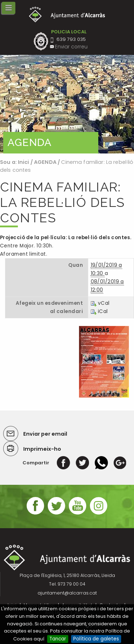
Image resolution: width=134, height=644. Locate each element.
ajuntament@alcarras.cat (67, 593)
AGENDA (45, 162)
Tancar (58, 639)
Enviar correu (71, 47)
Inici (24, 162)
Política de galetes (96, 639)
